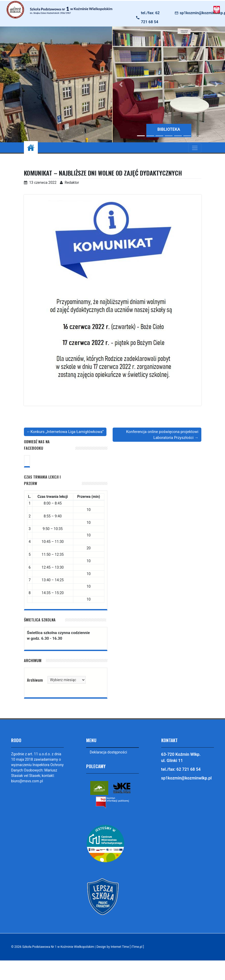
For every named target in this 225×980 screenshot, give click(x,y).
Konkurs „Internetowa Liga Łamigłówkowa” (67, 432)
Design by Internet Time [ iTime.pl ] (122, 947)
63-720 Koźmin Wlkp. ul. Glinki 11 (181, 757)
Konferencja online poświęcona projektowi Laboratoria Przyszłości (162, 435)
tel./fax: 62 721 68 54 (150, 17)
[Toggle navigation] (195, 148)
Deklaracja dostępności (108, 752)
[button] (121, 84)
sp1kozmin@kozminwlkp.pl (187, 778)
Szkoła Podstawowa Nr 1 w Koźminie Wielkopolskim (59, 947)
